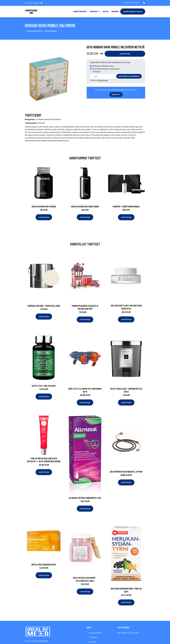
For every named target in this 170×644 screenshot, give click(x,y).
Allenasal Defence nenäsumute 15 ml (85, 498)
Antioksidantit (51, 31)
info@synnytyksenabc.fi (131, 3)
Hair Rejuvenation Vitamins (44, 206)
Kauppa (115, 11)
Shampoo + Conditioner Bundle (126, 206)
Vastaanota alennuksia (129, 76)
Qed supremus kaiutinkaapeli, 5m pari (126, 472)
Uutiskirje (96, 72)
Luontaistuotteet (35, 31)
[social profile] (42, 3)
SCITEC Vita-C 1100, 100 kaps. (44, 386)
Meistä (94, 642)
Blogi (106, 11)
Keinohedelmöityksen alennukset (106, 69)
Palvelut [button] (94, 11)
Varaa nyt (116, 94)
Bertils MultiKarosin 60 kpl (44, 564)
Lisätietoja (125, 54)
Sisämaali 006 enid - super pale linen (44, 306)
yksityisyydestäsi (103, 80)
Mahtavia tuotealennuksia (103, 66)
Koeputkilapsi (80, 11)
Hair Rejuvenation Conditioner (85, 206)
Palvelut (94, 637)
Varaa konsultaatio (133, 11)
